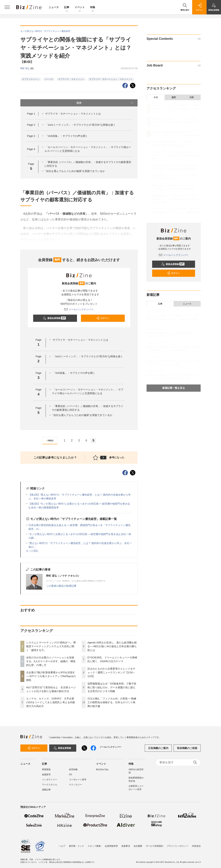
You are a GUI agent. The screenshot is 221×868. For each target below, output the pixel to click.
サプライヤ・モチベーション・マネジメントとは (73, 114)
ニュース (54, 7)
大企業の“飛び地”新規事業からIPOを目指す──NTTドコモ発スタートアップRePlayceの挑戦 (51, 676)
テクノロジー (76, 785)
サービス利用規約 (154, 844)
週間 (174, 97)
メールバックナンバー (79, 309)
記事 (67, 7)
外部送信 (196, 844)
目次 (105, 103)
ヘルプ (62, 844)
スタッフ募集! (94, 844)
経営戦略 (73, 769)
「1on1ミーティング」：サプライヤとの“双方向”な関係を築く (80, 125)
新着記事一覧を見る (174, 388)
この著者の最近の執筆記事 (61, 586)
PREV (49, 441)
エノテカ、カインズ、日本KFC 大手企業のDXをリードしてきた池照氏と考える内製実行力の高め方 (51, 702)
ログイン (102, 318)
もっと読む (32, 551)
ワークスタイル (50, 785)
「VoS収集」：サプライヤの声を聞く (67, 136)
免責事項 (126, 844)
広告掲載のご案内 (158, 748)
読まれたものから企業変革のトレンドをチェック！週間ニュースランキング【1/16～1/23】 (111, 672)
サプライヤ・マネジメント (71, 79)
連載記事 (46, 790)
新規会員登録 (54, 318)
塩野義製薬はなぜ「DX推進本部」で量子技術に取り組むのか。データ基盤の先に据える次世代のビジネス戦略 (112, 687)
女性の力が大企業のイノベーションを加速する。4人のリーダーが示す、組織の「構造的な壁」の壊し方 (51, 661)
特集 (93, 7)
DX (71, 775)
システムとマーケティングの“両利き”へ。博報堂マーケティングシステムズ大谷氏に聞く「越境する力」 (51, 646)
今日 (156, 97)
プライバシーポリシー (178, 844)
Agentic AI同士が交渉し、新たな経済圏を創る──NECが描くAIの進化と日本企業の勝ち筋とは (112, 646)
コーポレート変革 (78, 780)
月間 (191, 97)
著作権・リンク (76, 844)
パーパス (49, 79)
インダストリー (50, 780)
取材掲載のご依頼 (187, 748)
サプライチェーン (31, 79)
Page (31, 114)
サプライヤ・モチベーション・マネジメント (111, 79)
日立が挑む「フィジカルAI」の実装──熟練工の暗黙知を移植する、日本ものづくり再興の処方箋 (112, 702)
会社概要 (138, 844)
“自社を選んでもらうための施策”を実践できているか (75, 171)
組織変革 (46, 775)
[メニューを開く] (7, 7)
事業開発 (46, 769)
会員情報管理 (111, 844)
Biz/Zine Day (102, 769)
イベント (80, 7)
